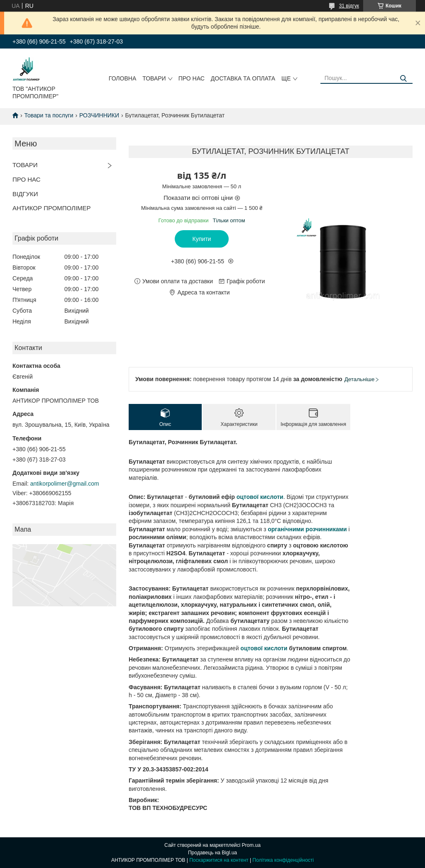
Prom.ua (251, 845)
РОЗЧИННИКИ (99, 115)
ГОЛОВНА (122, 78)
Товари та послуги (49, 115)
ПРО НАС (192, 78)
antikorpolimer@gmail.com (65, 484)
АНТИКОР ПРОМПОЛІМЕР (52, 208)
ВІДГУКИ (25, 194)
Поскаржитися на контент (219, 860)
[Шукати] (403, 79)
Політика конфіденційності (283, 860)
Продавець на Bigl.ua (212, 853)
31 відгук (349, 6)
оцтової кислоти (260, 497)
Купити (202, 239)
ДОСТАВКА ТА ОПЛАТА (243, 78)
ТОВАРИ (154, 78)
